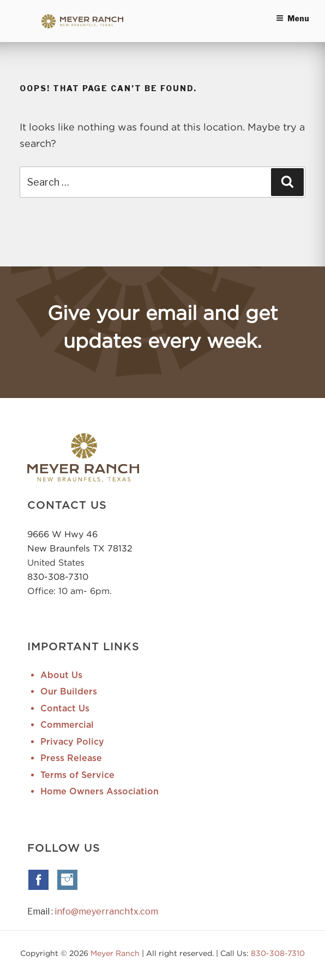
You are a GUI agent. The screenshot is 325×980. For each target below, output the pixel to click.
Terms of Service (77, 775)
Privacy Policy (72, 742)
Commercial (67, 725)
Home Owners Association (100, 792)
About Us (61, 675)
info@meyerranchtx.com (106, 911)
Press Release (71, 758)
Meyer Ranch (116, 953)
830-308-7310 (58, 577)
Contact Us (65, 709)
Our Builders (69, 692)
